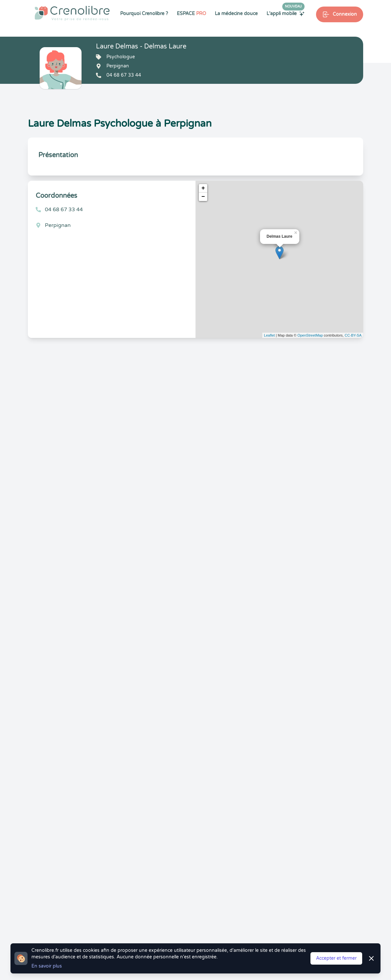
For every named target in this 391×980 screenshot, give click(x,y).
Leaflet (269, 335)
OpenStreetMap (310, 335)
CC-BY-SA (353, 335)
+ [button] (203, 188)
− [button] (203, 197)
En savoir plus (47, 966)
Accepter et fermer (336, 958)
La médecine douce (236, 14)
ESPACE (191, 14)
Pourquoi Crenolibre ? (144, 14)
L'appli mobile (286, 13)
